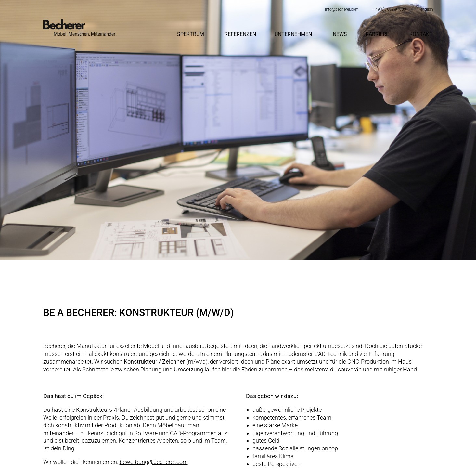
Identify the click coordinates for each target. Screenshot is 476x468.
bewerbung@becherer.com (154, 462)
